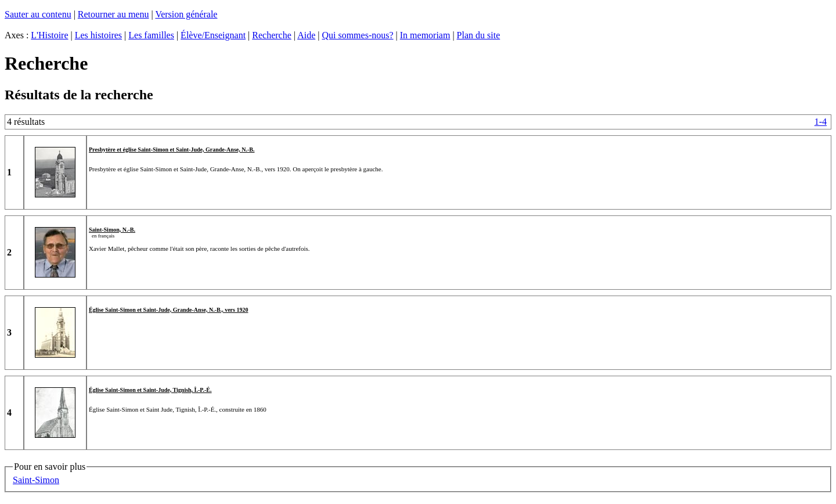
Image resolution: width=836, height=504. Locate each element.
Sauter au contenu (38, 14)
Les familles (151, 35)
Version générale (186, 14)
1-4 (821, 122)
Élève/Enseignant (213, 35)
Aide (306, 35)
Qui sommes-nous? (357, 35)
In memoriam (425, 35)
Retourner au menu (113, 14)
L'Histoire (49, 35)
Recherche (272, 35)
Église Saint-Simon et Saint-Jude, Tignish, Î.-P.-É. (150, 390)
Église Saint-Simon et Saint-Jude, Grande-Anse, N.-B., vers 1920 (168, 310)
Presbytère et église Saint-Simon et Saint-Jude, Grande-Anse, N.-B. (172, 150)
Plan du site (479, 35)
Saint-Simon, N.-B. (112, 230)
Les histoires (98, 35)
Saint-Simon (36, 480)
